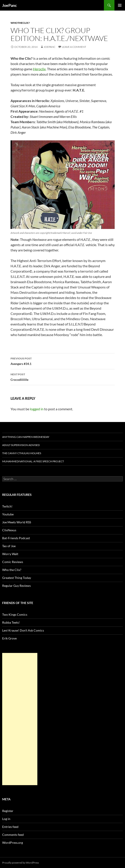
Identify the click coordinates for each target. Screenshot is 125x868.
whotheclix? (20, 23)
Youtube (8, 514)
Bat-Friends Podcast (16, 538)
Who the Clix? (12, 570)
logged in (37, 409)
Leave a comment (74, 47)
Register (8, 811)
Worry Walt (10, 554)
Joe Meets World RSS (17, 522)
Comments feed (13, 835)
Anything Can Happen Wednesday (26, 437)
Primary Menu (120, 5)
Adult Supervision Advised (21, 445)
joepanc (50, 47)
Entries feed (10, 827)
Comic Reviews (13, 562)
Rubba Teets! (11, 622)
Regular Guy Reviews (16, 586)
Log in (6, 819)
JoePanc (10, 5)
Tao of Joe (9, 546)
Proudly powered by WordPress (21, 863)
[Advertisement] (20, 719)
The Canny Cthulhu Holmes (22, 453)
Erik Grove (9, 638)
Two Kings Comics (15, 614)
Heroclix (39, 69)
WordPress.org (13, 843)
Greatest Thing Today (17, 578)
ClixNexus (9, 530)
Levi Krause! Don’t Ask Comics (23, 630)
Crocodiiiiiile (63, 377)
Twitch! (7, 506)
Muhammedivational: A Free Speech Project (33, 461)
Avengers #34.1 (63, 361)
